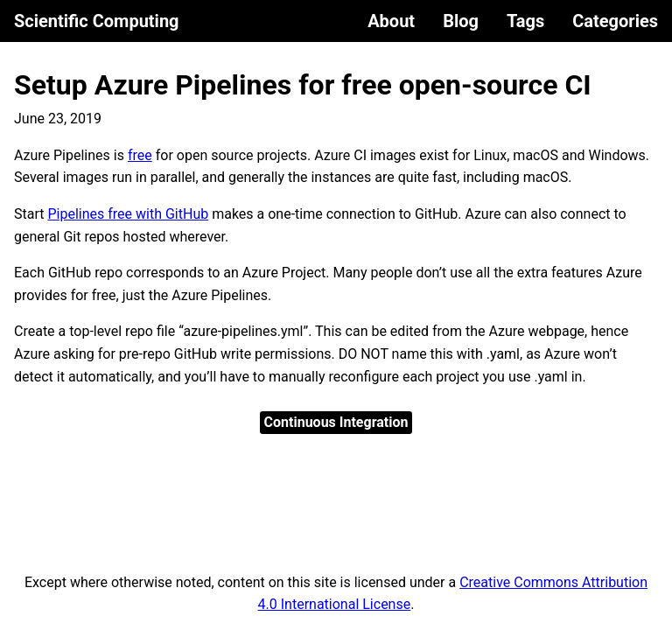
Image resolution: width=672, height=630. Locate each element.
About (391, 21)
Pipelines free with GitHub (128, 214)
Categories (615, 21)
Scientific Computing (97, 21)
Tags (525, 21)
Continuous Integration (336, 422)
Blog (461, 21)
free (140, 155)
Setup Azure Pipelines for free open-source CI (303, 85)
